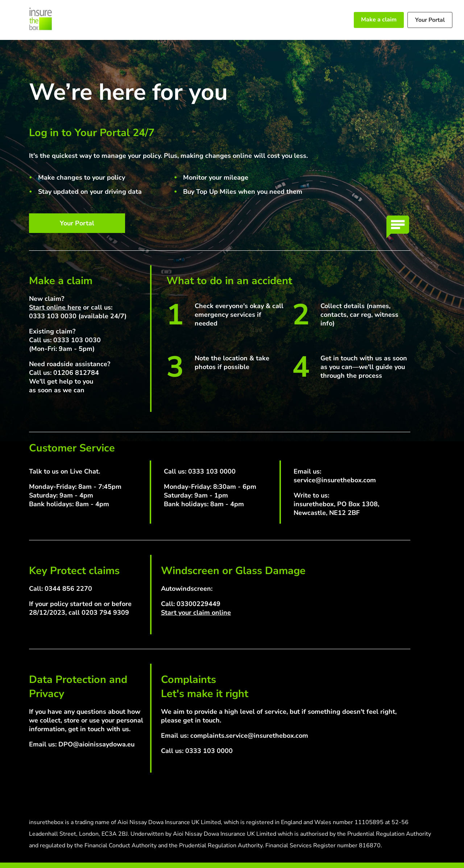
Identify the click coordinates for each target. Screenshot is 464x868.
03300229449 (198, 604)
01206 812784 (76, 373)
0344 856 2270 (68, 589)
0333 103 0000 (212, 471)
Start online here (55, 307)
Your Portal (430, 20)
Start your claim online (196, 613)
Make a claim (379, 20)
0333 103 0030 (53, 316)
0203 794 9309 (105, 613)
